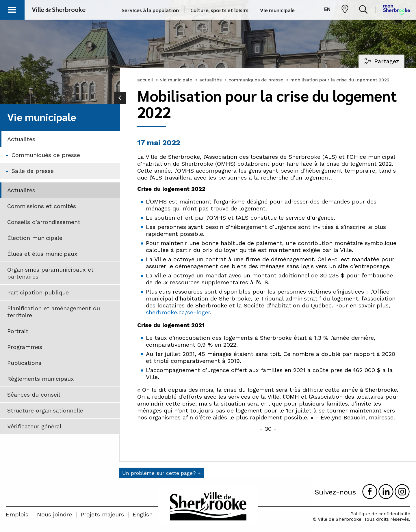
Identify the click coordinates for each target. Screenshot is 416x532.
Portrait (18, 331)
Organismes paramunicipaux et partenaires (50, 273)
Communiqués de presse (46, 155)
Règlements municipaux (41, 379)
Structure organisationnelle (45, 410)
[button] (12, 9)
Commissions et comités (42, 206)
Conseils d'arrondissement (44, 222)
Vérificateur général (34, 426)
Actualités (21, 139)
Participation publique (38, 292)
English (143, 514)
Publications (24, 363)
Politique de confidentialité (380, 514)
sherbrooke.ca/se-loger (178, 312)
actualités (210, 80)
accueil (145, 80)
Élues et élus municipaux (42, 254)
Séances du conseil (34, 395)
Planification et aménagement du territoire (54, 312)
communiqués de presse (256, 80)
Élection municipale (35, 238)
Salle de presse (33, 171)
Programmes (25, 347)
